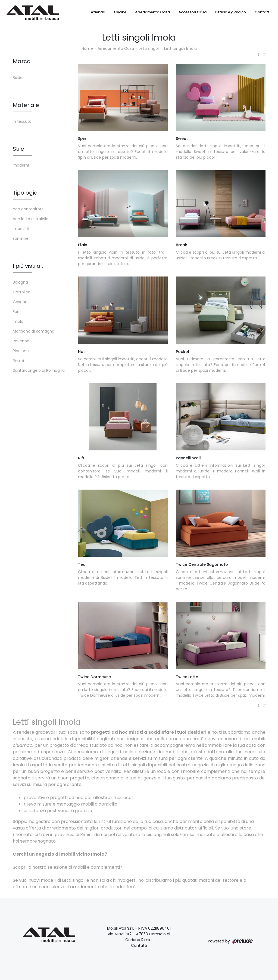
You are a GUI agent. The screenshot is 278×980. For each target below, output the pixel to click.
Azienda (98, 12)
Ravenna (21, 341)
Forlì (17, 312)
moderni (21, 165)
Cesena (20, 302)
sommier (21, 238)
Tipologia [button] (25, 193)
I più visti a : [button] (28, 266)
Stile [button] (18, 149)
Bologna (20, 282)
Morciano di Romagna (34, 331)
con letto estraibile (31, 219)
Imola (18, 321)
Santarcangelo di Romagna (39, 370)
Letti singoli (149, 48)
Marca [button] (22, 61)
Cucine (120, 12)
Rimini (18, 361)
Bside (18, 78)
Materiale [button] (26, 105)
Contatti (263, 12)
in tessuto (22, 121)
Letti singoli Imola (180, 48)
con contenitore (28, 209)
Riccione (21, 351)
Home (87, 48)
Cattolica (22, 292)
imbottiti (21, 229)
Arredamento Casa (152, 12)
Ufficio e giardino (231, 12)
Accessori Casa (193, 12)
